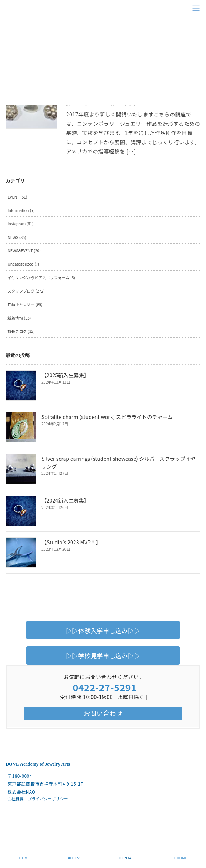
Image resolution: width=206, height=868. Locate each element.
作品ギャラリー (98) (25, 304)
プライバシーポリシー (48, 799)
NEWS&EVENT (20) (24, 251)
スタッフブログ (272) (26, 291)
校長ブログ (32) (21, 331)
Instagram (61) (20, 224)
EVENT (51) (17, 197)
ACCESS (75, 858)
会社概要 (16, 799)
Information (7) (21, 210)
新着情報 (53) (19, 318)
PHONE (181, 858)
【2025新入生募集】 (65, 375)
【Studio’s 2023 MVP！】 (71, 542)
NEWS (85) (17, 237)
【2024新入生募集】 (65, 500)
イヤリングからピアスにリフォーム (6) (41, 278)
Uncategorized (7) (23, 264)
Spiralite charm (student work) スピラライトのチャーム (107, 417)
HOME (24, 858)
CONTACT (128, 858)
